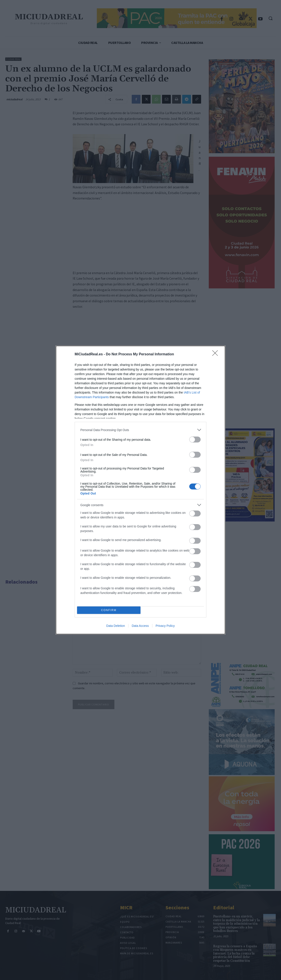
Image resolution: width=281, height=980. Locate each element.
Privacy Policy (165, 626)
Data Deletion (116, 626)
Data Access (140, 626)
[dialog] (140, 490)
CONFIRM (109, 610)
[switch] (195, 440)
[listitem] (140, 430)
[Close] (216, 354)
